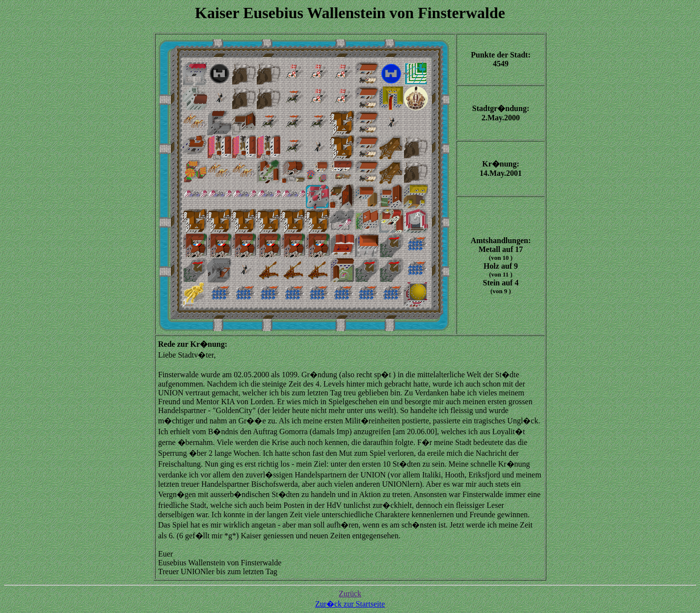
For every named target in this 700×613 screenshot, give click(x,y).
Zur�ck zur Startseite (350, 604)
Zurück (350, 594)
